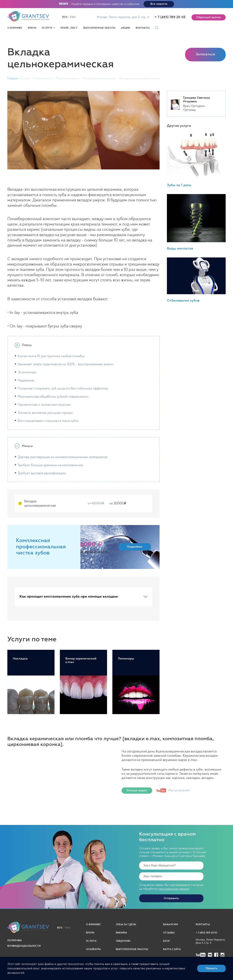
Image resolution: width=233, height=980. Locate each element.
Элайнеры (93, 949)
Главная (13, 78)
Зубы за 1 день (126, 924)
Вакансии (170, 924)
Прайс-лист (69, 28)
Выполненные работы (99, 28)
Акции (126, 28)
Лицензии (123, 941)
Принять (211, 968)
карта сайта (172, 949)
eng (73, 17)
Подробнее (135, 547)
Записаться (205, 54)
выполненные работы (132, 949)
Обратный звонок (209, 17)
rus (65, 17)
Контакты (143, 28)
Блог (167, 941)
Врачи (32, 28)
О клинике (15, 28)
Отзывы (169, 933)
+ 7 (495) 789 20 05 (170, 17)
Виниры (121, 933)
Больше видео (137, 790)
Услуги (47, 28)
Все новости (159, 4)
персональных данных (174, 889)
